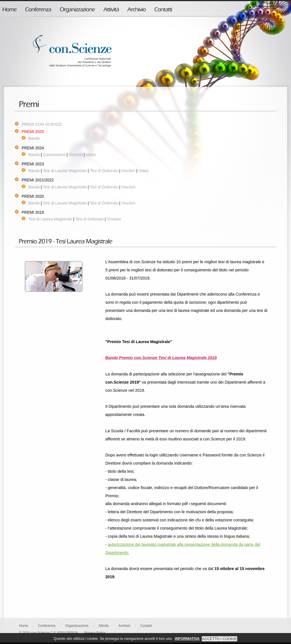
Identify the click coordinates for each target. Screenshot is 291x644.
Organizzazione (77, 626)
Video (91, 155)
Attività (103, 626)
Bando (34, 138)
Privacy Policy (95, 633)
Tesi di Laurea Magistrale (65, 171)
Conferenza (47, 626)
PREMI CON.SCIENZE (42, 124)
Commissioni (54, 155)
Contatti (146, 626)
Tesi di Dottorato (104, 171)
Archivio (124, 626)
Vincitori (76, 155)
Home (24, 626)
